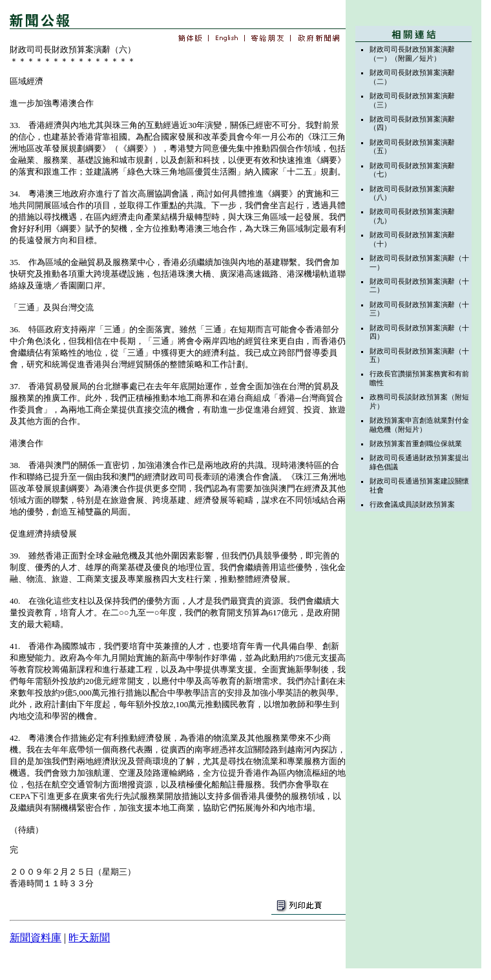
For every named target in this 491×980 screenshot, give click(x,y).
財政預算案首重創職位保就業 (416, 443)
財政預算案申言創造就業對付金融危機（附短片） (419, 424)
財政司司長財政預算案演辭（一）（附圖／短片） (412, 53)
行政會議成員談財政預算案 (412, 504)
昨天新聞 (89, 938)
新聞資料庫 (36, 938)
